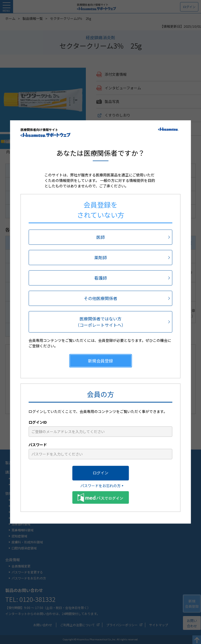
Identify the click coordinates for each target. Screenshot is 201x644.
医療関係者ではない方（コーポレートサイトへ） (100, 322)
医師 (100, 237)
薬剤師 (100, 257)
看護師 (100, 278)
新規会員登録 (100, 361)
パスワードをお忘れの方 (100, 486)
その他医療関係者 (100, 298)
